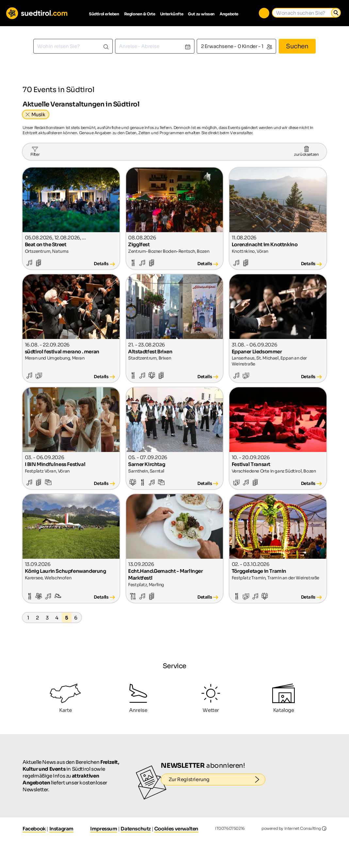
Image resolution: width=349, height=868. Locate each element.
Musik (38, 114)
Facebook (34, 829)
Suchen (297, 46)
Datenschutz (136, 829)
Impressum (104, 829)
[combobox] (73, 46)
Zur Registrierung (217, 780)
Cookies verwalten (176, 829)
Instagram (61, 829)
